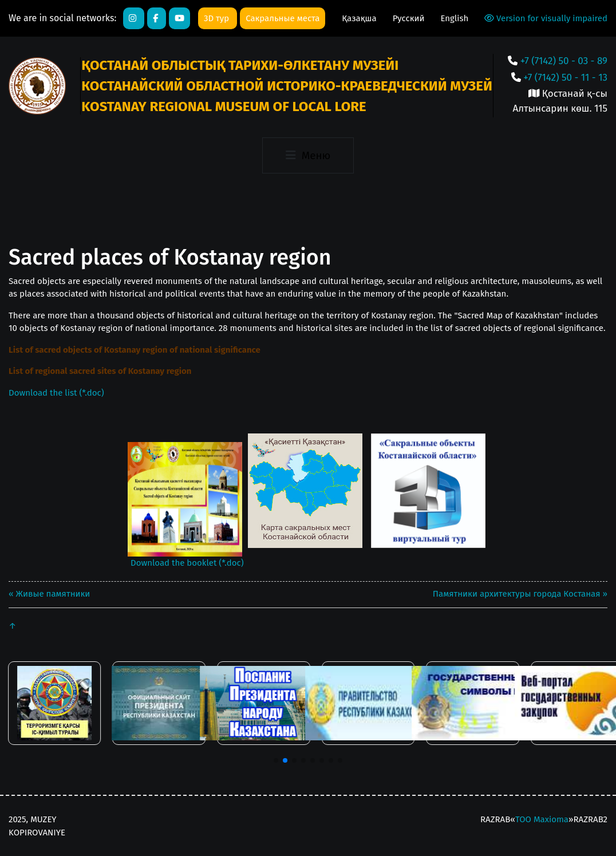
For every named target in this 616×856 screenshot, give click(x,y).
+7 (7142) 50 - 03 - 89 (564, 61)
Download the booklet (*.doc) (187, 563)
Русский (410, 18)
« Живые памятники (49, 594)
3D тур (218, 18)
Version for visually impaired (546, 18)
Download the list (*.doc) (56, 393)
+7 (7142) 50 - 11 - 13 (565, 78)
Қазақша (360, 18)
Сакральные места (283, 18)
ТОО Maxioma (542, 819)
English (454, 18)
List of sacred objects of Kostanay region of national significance (135, 350)
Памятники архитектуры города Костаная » (520, 594)
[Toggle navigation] (308, 155)
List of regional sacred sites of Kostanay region (100, 371)
